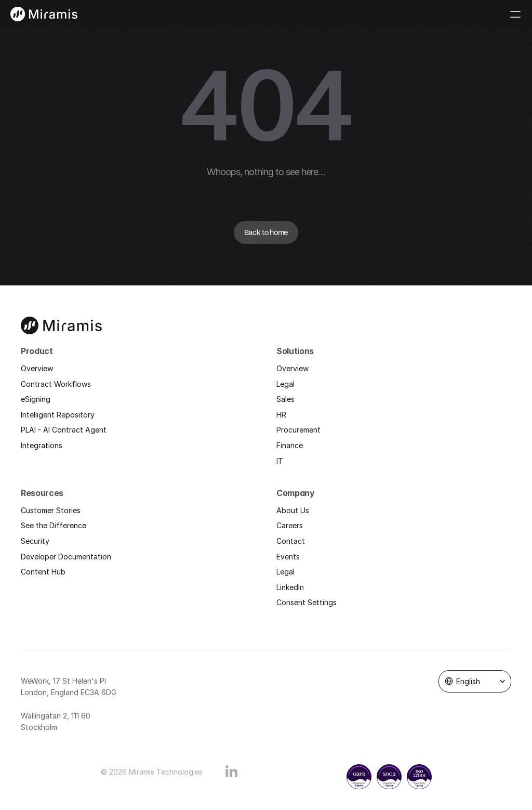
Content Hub (43, 572)
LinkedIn (290, 587)
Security (35, 541)
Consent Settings (307, 602)
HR (281, 415)
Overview (37, 368)
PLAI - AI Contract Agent (64, 430)
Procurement (298, 430)
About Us (293, 510)
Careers (290, 525)
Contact (291, 541)
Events (288, 557)
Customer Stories (51, 510)
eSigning (36, 399)
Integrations (42, 445)
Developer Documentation (66, 557)
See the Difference (54, 525)
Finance (290, 445)
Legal (285, 384)
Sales (285, 399)
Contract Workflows (56, 384)
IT (280, 461)
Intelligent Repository (58, 415)
